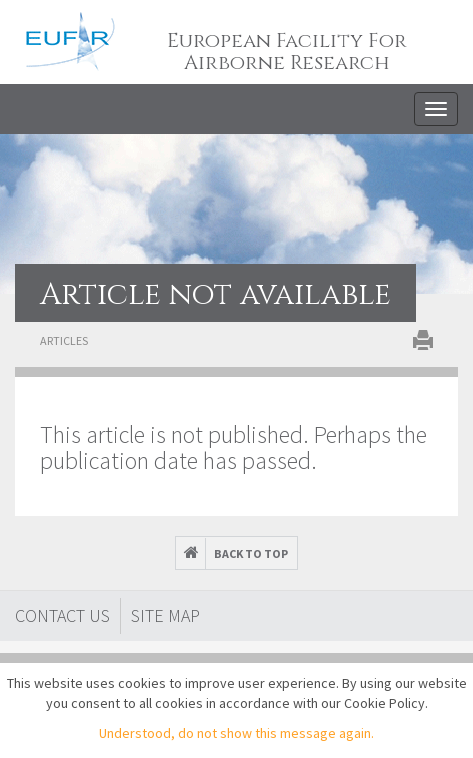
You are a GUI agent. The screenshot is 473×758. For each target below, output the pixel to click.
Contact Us (62, 615)
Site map (165, 615)
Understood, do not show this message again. (236, 733)
